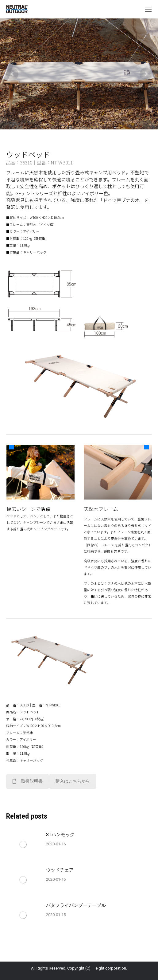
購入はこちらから (73, 781)
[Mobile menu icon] (148, 9)
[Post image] (23, 844)
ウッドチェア (60, 870)
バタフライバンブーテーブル (76, 905)
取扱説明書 (28, 781)
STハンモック (60, 835)
